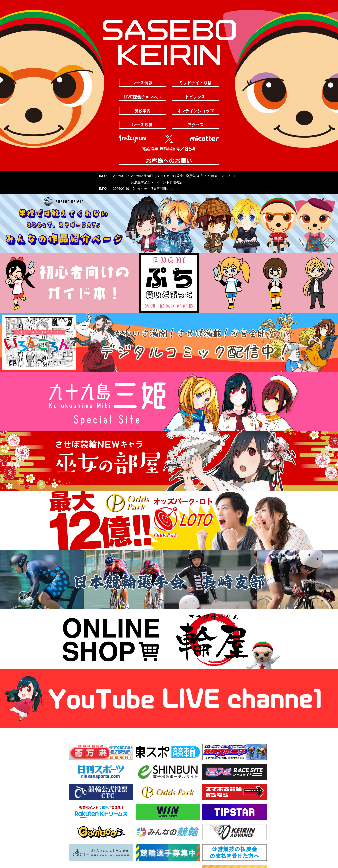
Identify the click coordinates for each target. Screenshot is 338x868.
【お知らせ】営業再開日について (155, 189)
